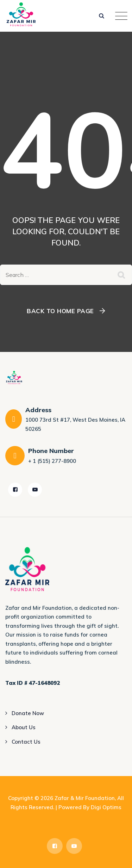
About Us (24, 727)
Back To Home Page (60, 311)
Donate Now (28, 713)
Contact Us (26, 742)
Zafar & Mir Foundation (85, 798)
